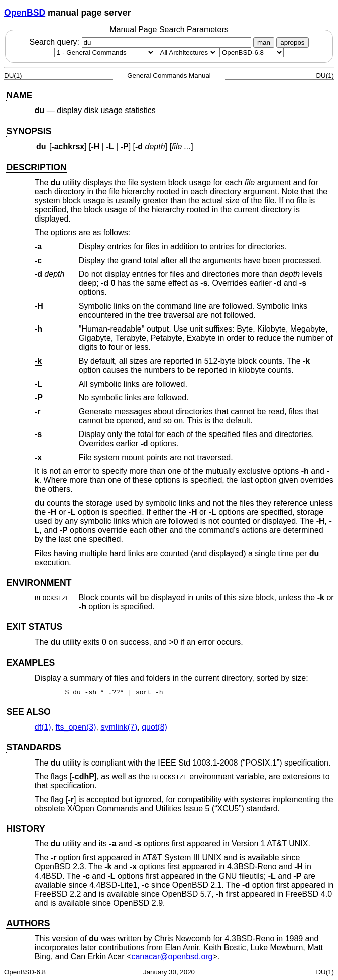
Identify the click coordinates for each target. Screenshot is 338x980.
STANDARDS (33, 747)
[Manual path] (252, 52)
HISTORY (25, 829)
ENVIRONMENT (39, 583)
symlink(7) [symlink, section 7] (119, 727)
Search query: (141, 42)
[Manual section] (105, 52)
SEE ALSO (28, 712)
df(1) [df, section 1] (43, 727)
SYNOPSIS (29, 131)
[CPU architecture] (188, 52)
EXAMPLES (30, 663)
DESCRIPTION (36, 167)
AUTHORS (28, 923)
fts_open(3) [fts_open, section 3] (76, 727)
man (264, 42)
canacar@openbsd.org (172, 957)
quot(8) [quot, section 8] (154, 727)
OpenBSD (25, 13)
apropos (292, 42)
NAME (19, 95)
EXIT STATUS (34, 627)
